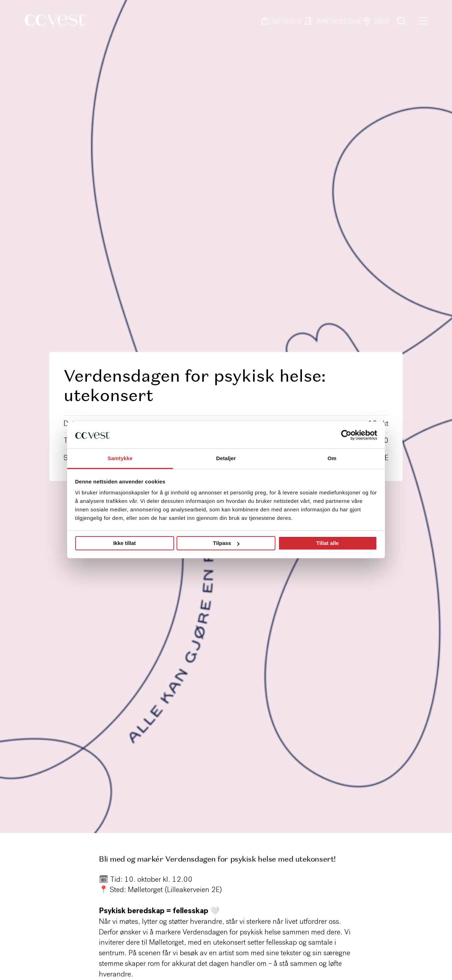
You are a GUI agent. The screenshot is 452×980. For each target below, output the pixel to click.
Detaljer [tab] (226, 458)
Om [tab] (332, 458)
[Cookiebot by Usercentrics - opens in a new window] (346, 435)
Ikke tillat (124, 543)
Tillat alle (328, 543)
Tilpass (226, 543)
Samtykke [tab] (120, 458)
